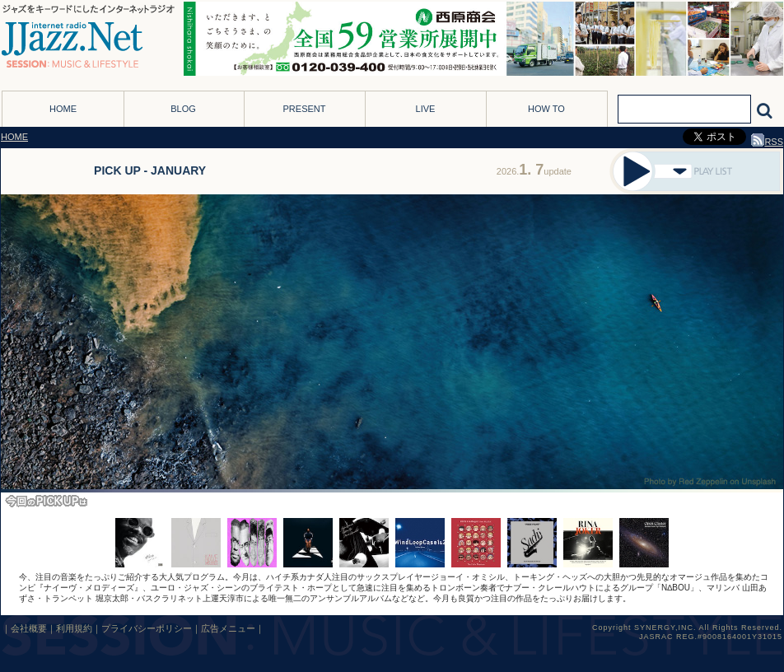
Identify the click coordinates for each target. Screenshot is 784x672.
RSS (767, 142)
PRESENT (305, 109)
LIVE (426, 109)
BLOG (183, 109)
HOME (63, 109)
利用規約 (74, 628)
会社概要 (29, 628)
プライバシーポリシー (147, 628)
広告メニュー (228, 628)
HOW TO (546, 109)
